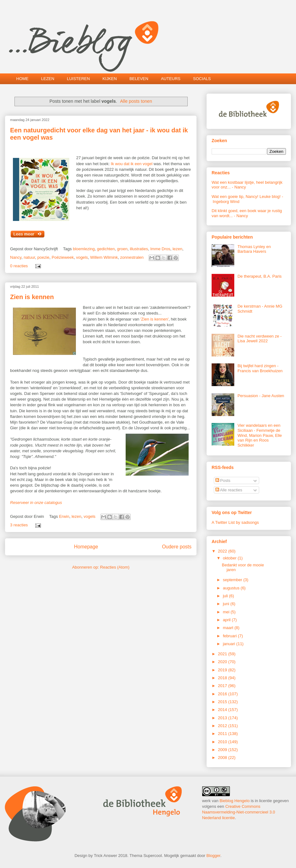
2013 (223, 718)
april (227, 620)
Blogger (213, 856)
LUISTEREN (78, 79)
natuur (29, 257)
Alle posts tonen (136, 101)
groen (122, 249)
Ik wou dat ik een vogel (132, 164)
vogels (82, 257)
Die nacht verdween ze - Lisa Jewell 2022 (259, 339)
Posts (223, 480)
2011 (223, 734)
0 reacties (19, 266)
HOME (23, 79)
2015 (223, 702)
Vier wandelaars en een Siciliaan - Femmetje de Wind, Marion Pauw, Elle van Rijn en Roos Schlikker (260, 435)
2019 (223, 670)
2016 (223, 694)
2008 (223, 758)
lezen (177, 249)
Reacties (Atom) (115, 567)
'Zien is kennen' (155, 319)
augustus (232, 588)
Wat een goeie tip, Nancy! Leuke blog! (246, 197)
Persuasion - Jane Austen (261, 396)
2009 (223, 750)
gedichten (106, 249)
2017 (223, 686)
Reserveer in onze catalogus (36, 503)
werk (206, 801)
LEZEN (48, 79)
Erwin (64, 516)
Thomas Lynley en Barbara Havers (254, 249)
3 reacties (19, 525)
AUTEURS (171, 79)
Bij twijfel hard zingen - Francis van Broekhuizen (260, 368)
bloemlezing (84, 249)
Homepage (86, 547)
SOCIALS (202, 79)
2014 (223, 710)
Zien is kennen (32, 297)
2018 (223, 678)
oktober (230, 558)
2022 (223, 551)
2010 (223, 742)
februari (231, 636)
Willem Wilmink (104, 257)
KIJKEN (110, 79)
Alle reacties (229, 490)
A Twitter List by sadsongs (235, 522)
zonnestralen (132, 257)
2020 (223, 662)
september (233, 580)
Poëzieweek (63, 257)
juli (226, 596)
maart (229, 628)
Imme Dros (160, 249)
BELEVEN (139, 79)
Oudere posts (177, 547)
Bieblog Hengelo (234, 801)
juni (227, 604)
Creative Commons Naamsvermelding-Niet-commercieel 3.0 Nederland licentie (239, 812)
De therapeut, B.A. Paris (259, 276)
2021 (223, 654)
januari (230, 644)
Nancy (16, 257)
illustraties (139, 249)
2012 (223, 726)
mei (227, 612)
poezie (43, 257)
